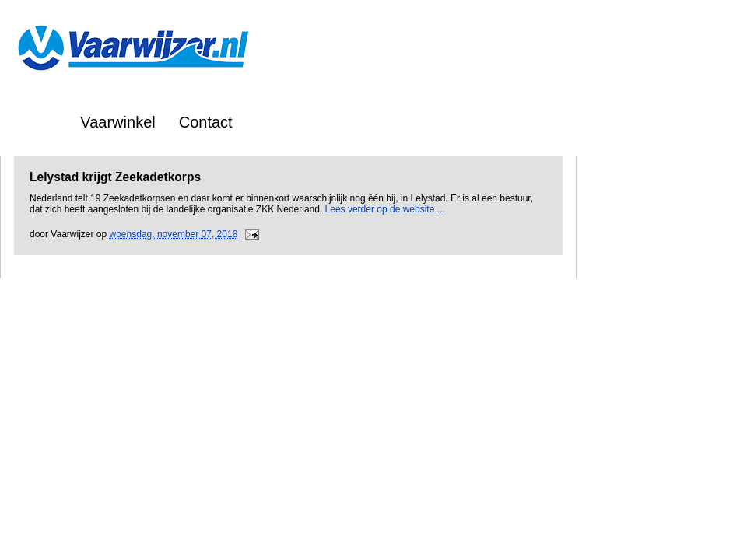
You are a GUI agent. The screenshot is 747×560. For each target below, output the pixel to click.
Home (36, 122)
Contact (206, 122)
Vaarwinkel (117, 122)
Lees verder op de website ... (385, 209)
